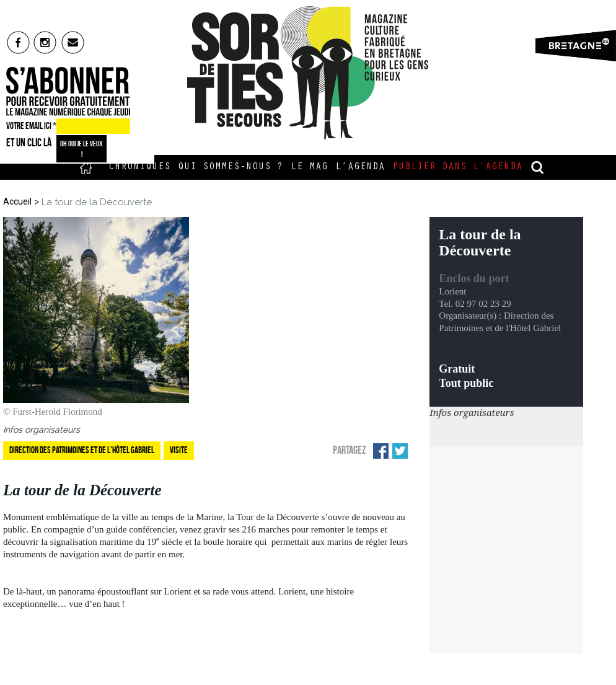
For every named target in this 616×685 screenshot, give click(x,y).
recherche (538, 167)
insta (46, 42)
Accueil (86, 167)
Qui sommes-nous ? (231, 167)
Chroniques (139, 167)
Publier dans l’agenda (457, 167)
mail (73, 42)
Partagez (350, 450)
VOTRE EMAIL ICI (31, 126)
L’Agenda (360, 167)
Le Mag (309, 167)
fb (18, 42)
